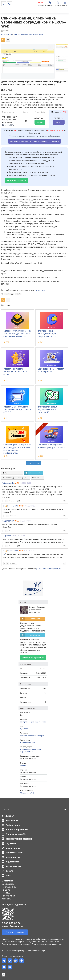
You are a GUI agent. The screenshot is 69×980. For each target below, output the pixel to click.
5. (4, 551)
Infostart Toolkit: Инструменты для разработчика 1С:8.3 (48, 334)
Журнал (10, 816)
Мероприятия (13, 857)
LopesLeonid (13, 506)
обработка (9, 294)
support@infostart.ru (13, 926)
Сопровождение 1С (15, 834)
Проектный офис (14, 853)
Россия (23, 765)
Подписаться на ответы (12, 473)
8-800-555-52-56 (11, 923)
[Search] (34, 810)
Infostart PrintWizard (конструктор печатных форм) (15, 372)
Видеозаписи (12, 862)
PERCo (18, 294)
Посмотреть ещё (34, 463)
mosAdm (10, 521)
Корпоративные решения (19, 839)
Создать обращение (15, 932)
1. (3, 483)
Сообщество (8, 884)
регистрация (42, 569)
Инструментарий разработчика (33, 722)
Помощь (6, 893)
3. (3, 521)
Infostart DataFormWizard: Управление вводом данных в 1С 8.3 (17, 410)
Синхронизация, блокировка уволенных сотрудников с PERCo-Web (33, 22)
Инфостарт (41, 290)
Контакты (7, 899)
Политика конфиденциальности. (47, 944)
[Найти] (65, 810)
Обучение (11, 843)
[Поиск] (9, 4)
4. (3, 536)
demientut (10, 483)
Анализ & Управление (17, 830)
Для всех (24, 729)
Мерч (8, 875)
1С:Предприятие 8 (28, 742)
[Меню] (4, 4)
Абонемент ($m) (27, 793)
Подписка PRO (9, 887)
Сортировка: (16, 478)
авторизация (55, 569)
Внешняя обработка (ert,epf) (32, 736)
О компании (8, 881)
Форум (9, 871)
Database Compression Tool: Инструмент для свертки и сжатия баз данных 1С (17, 334)
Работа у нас (8, 896)
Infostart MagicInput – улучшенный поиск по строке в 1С (48, 410)
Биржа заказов (13, 866)
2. (4, 506)
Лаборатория (13, 825)
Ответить (12, 501)
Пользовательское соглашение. (16, 944)
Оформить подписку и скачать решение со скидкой (34, 141)
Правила (6, 890)
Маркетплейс (13, 848)
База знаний (12, 820)
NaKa (9, 536)
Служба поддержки (15, 904)
